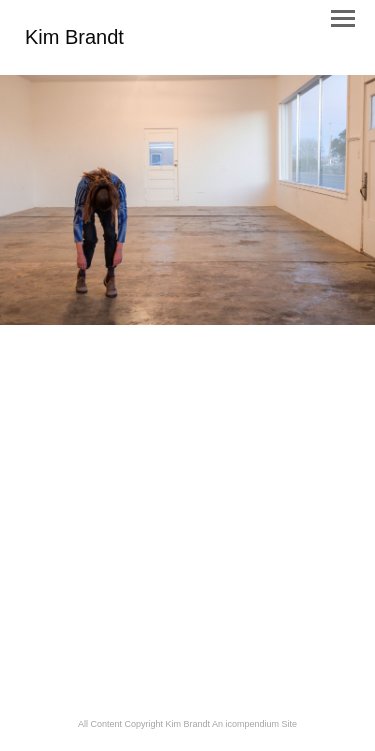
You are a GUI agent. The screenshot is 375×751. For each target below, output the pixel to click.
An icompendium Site (254, 724)
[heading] (74, 40)
